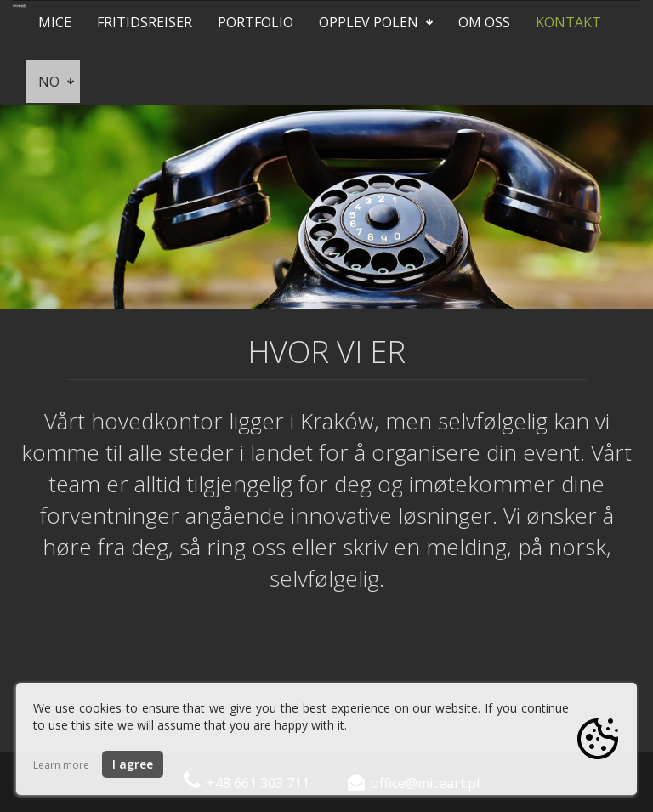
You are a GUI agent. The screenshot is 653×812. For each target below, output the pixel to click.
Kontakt (568, 22)
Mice (55, 22)
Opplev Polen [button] (376, 22)
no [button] (56, 82)
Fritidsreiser (145, 22)
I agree (133, 764)
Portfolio (256, 22)
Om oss (484, 22)
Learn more (61, 765)
